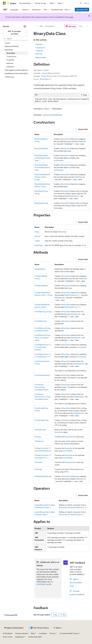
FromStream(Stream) (42, 375)
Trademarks (19, 637)
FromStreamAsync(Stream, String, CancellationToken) (43, 397)
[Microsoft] (4, 3)
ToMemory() (39, 441)
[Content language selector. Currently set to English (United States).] (14, 628)
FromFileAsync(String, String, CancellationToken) (43, 338)
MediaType (82, 141)
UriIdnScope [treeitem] (9, 77)
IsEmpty (38, 236)
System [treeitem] (7, 43)
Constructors (40, 48)
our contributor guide (45, 583)
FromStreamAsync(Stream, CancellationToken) (42, 387)
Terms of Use (8, 637)
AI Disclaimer (8, 633)
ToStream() (39, 462)
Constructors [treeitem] (11, 56)
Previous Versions (22, 633)
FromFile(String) (40, 321)
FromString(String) (41, 420)
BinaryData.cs (45, 79)
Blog (33, 633)
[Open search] (81, 3)
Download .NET (82, 10)
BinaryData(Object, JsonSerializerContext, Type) (43, 158)
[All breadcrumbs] (36, 26)
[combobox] (15, 33)
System (46, 70)
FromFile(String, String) (43, 312)
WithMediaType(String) (43, 476)
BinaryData (65, 139)
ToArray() (38, 437)
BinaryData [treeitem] (11, 53)
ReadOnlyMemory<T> (73, 295)
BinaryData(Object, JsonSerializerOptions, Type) (43, 167)
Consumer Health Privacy (69, 633)
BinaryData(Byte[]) (41, 148)
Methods (39, 54)
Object (47, 109)
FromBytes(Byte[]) (41, 285)
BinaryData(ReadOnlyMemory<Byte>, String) (42, 177)
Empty (37, 232)
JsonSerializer (59, 160)
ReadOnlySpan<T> (78, 514)
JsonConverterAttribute (52, 115)
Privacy (52, 633)
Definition (39, 44)
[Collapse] (25, 26)
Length (37, 241)
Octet (84, 245)
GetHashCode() (40, 430)
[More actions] (87, 26)
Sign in (87, 3)
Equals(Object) (40, 269)
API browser (50, 26)
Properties (39, 51)
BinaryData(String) (41, 203)
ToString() (38, 469)
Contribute (43, 633)
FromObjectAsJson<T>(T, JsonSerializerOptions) (43, 347)
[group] (61, 100)
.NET (41, 26)
